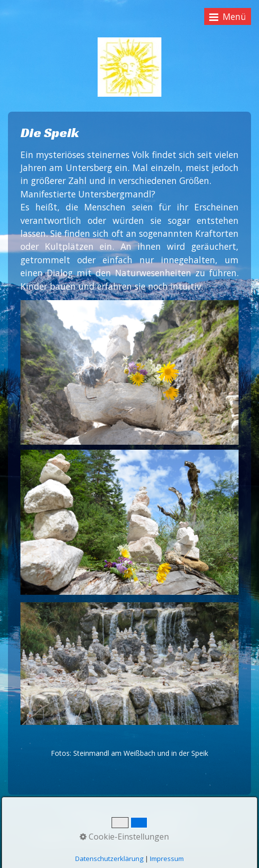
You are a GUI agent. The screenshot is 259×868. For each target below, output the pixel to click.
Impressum (167, 859)
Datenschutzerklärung (109, 859)
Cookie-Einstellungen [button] (124, 837)
